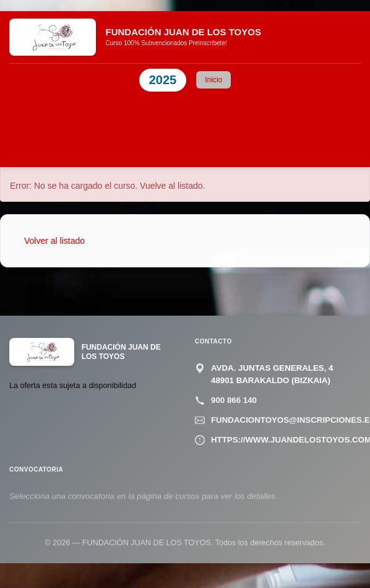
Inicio (213, 80)
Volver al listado (54, 241)
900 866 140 (234, 400)
